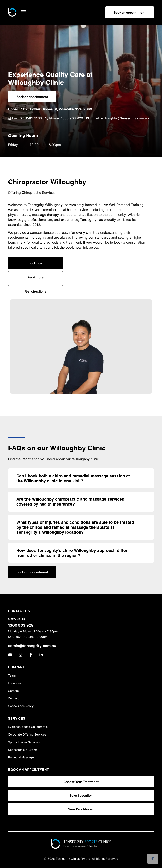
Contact (13, 698)
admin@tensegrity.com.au (32, 646)
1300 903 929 (21, 625)
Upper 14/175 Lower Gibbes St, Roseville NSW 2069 (50, 109)
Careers (13, 691)
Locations (15, 683)
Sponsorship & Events (23, 750)
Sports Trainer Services (24, 742)
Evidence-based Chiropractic (28, 727)
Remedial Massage (21, 757)
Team (12, 675)
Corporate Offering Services (27, 734)
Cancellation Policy (21, 706)
